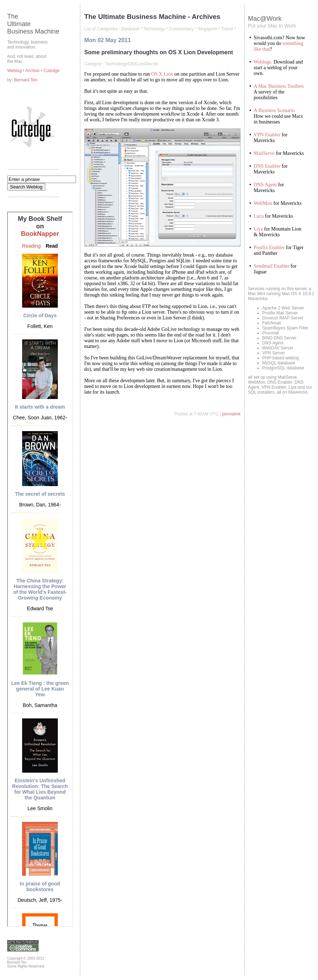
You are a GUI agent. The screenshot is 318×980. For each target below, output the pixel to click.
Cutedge (52, 71)
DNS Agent (265, 185)
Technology (154, 29)
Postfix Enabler (269, 247)
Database (130, 29)
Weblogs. (263, 62)
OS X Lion (162, 74)
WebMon (263, 203)
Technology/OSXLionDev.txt (132, 64)
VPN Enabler (267, 135)
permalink (231, 414)
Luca (259, 216)
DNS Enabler (267, 166)
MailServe (264, 153)
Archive (33, 71)
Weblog (15, 71)
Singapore (208, 29)
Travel (227, 29)
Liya (258, 229)
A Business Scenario (274, 110)
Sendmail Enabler (272, 266)
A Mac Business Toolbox (279, 86)
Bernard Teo (26, 80)
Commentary (181, 29)
